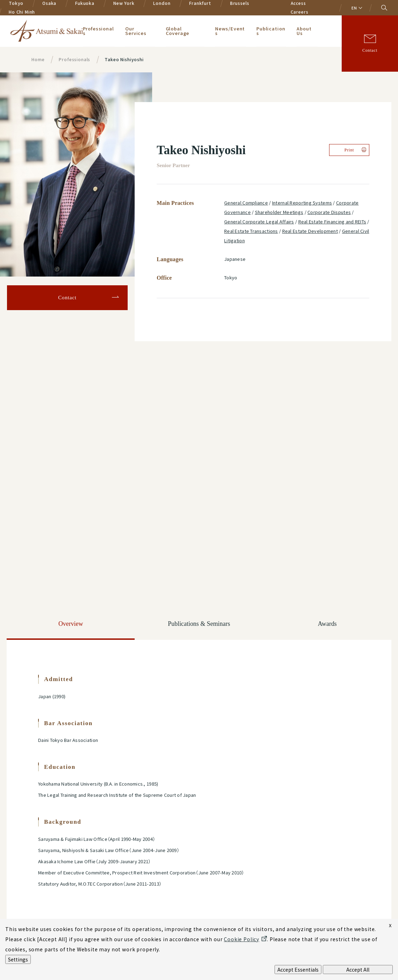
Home (38, 59)
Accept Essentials (298, 970)
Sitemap (215, 916)
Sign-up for (311, 802)
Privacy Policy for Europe (63, 885)
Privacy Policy (56, 869)
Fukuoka (85, 3)
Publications (271, 31)
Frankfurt (200, 3)
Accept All (358, 970)
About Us (304, 31)
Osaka (49, 3)
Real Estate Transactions (251, 231)
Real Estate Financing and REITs (332, 221)
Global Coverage (178, 31)
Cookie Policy (139, 869)
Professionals (98, 31)
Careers (300, 12)
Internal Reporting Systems (302, 203)
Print (349, 150)
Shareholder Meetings (279, 212)
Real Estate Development (310, 231)
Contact (370, 50)
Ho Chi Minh (22, 12)
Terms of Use (138, 916)
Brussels (240, 3)
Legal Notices (55, 916)
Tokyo (16, 3)
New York (124, 3)
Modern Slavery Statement (322, 869)
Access (298, 3)
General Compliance (246, 203)
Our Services (136, 31)
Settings (18, 959)
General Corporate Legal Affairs (259, 221)
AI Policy (217, 869)
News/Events (230, 31)
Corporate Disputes (329, 212)
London (162, 3)
